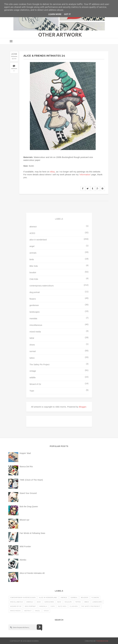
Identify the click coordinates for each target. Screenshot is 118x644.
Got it (67, 14)
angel (32, 246)
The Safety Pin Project (40, 365)
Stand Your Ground (28, 493)
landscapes (35, 312)
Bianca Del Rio (26, 467)
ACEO (32, 233)
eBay (52, 172)
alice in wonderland (38, 240)
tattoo (32, 358)
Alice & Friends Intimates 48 (32, 573)
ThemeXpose (102, 641)
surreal (33, 351)
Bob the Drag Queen (29, 507)
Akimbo (23, 560)
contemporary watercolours (42, 286)
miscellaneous (36, 325)
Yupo (32, 391)
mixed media (35, 332)
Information (85, 174)
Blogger (83, 407)
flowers (33, 299)
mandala (33, 318)
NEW (32, 338)
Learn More (55, 14)
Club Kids (34, 279)
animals (33, 253)
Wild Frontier (25, 546)
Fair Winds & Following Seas (32, 533)
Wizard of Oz (35, 384)
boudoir (33, 272)
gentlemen (34, 305)
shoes (32, 345)
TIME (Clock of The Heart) (31, 480)
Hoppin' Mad (25, 453)
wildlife (33, 378)
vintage (33, 371)
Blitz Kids (34, 266)
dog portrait (35, 292)
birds (32, 259)
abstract (33, 227)
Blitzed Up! (24, 520)
